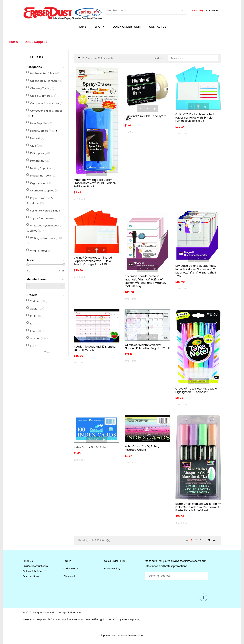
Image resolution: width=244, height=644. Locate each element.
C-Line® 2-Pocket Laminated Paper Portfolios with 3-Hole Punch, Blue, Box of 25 (195, 118)
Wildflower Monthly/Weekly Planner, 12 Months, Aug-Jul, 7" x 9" (147, 347)
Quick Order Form (115, 561)
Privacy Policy (112, 569)
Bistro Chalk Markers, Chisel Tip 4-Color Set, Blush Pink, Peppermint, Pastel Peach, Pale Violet (198, 507)
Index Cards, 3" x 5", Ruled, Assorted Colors (142, 448)
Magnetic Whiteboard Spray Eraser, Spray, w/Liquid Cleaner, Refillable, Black (95, 183)
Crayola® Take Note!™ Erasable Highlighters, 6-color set (196, 390)
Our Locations (31, 576)
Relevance (194, 58)
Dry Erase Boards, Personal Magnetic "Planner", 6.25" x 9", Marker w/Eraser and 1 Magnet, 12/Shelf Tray (145, 281)
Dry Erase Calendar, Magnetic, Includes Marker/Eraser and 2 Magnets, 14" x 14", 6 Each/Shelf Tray (196, 271)
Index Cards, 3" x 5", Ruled (91, 447)
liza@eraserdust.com (35, 566)
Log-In (67, 561)
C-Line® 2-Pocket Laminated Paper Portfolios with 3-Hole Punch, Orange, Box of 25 (93, 261)
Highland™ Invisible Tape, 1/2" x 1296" (145, 118)
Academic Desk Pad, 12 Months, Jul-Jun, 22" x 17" (95, 348)
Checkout (69, 576)
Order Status (71, 569)
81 (209, 540)
